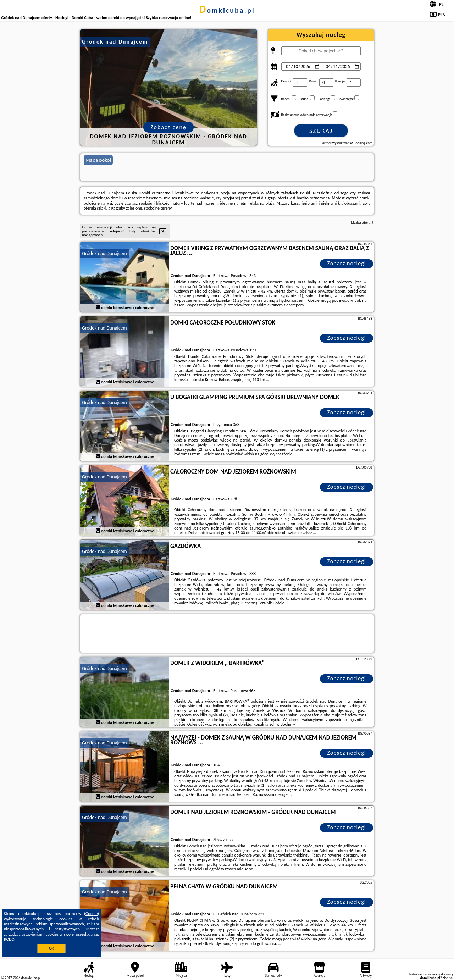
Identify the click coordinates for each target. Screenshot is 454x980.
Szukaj (321, 131)
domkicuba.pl (227, 10)
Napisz (447, 978)
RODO (9, 939)
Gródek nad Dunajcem (104, 253)
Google (92, 914)
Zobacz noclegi (347, 263)
